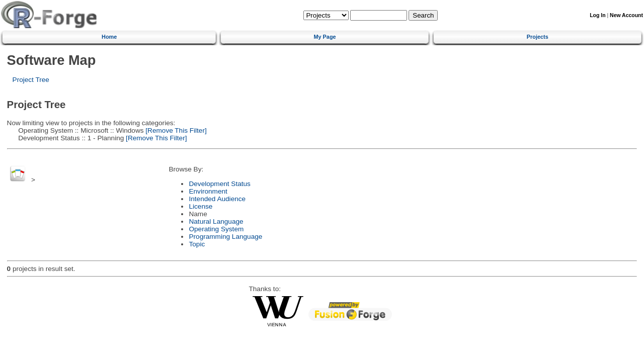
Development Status (219, 184)
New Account (626, 15)
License (200, 206)
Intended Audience (217, 199)
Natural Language (216, 221)
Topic (197, 244)
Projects (538, 37)
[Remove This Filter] (175, 130)
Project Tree (31, 80)
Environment (208, 191)
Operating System (216, 229)
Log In (597, 15)
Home (109, 37)
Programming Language (225, 237)
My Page (325, 37)
